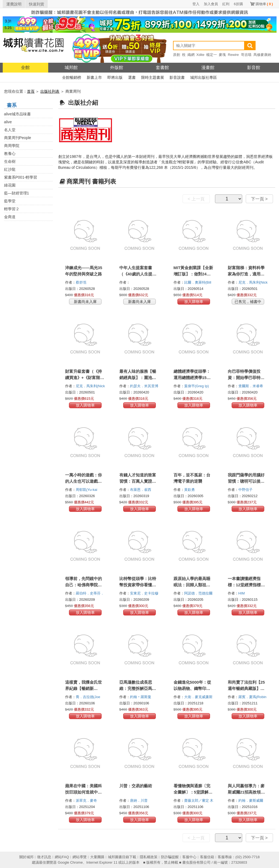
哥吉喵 (246, 55)
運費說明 (14, 4)
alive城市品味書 (18, 114)
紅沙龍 (10, 169)
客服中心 (189, 857)
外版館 (117, 67)
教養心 (10, 154)
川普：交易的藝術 (136, 786)
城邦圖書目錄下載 (122, 857)
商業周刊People (18, 138)
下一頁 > (259, 199)
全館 (25, 67)
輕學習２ (12, 209)
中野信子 (246, 490)
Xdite (201, 55)
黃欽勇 (190, 490)
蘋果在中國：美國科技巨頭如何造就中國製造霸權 (84, 792)
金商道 (10, 217)
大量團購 (97, 857)
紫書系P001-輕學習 (21, 177)
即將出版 (115, 77)
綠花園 (10, 185)
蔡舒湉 (82, 282)
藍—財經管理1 (17, 193)
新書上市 (94, 77)
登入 (196, 4)
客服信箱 (207, 857)
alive (8, 122)
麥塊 (222, 55)
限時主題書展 (153, 77)
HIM (242, 593)
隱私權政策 (149, 857)
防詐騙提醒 (170, 857)
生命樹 (10, 161)
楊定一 (212, 55)
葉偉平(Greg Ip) (197, 386)
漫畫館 (208, 67)
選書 (132, 77)
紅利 (226, 4)
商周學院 (12, 146)
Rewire (233, 55)
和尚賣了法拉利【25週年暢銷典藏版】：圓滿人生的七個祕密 (246, 688)
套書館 (162, 67)
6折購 (238, 4)
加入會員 (211, 4)
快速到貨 (37, 4)
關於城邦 (26, 857)
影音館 (254, 67)
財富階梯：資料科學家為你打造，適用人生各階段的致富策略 (246, 274)
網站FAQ (62, 857)
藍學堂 (10, 201)
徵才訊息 (44, 857)
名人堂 (10, 130)
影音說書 (177, 77)
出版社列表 (50, 91)
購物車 (264, 4)
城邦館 (71, 67)
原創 (177, 55)
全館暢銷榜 (72, 77)
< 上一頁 (196, 199)
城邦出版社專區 (204, 77)
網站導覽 (80, 857)
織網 (191, 55)
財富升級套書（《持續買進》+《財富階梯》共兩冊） (84, 378)
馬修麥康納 (262, 55)
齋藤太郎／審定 (197, 801)
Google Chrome (70, 862)
